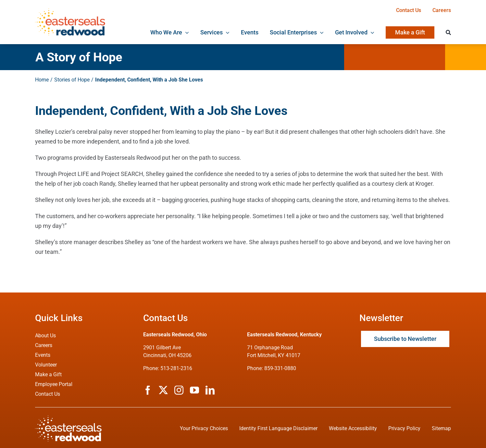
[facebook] (148, 390)
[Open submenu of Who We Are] (186, 32)
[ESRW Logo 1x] (70, 11)
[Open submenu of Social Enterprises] (320, 32)
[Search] (448, 32)
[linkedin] (210, 390)
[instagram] (179, 390)
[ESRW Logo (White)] (68, 418)
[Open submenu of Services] (226, 32)
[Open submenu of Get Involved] (371, 32)
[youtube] (194, 390)
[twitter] (163, 390)
